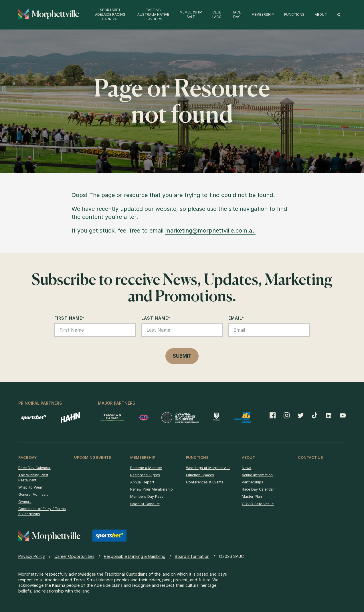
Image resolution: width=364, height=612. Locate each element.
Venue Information (257, 475)
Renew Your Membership (152, 489)
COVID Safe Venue (258, 504)
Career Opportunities (74, 556)
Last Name (156, 318)
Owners (25, 502)
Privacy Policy (32, 556)
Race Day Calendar (34, 468)
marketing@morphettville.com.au (210, 231)
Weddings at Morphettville (208, 468)
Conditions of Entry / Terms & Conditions (42, 511)
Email (236, 318)
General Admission (34, 494)
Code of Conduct (145, 504)
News (247, 468)
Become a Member (146, 468)
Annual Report (142, 482)
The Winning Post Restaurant (33, 478)
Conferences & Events (205, 482)
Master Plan (252, 496)
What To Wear (30, 487)
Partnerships (253, 482)
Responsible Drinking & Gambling (135, 556)
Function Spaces (200, 475)
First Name (69, 318)
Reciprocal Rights (145, 475)
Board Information (192, 556)
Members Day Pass (147, 496)
